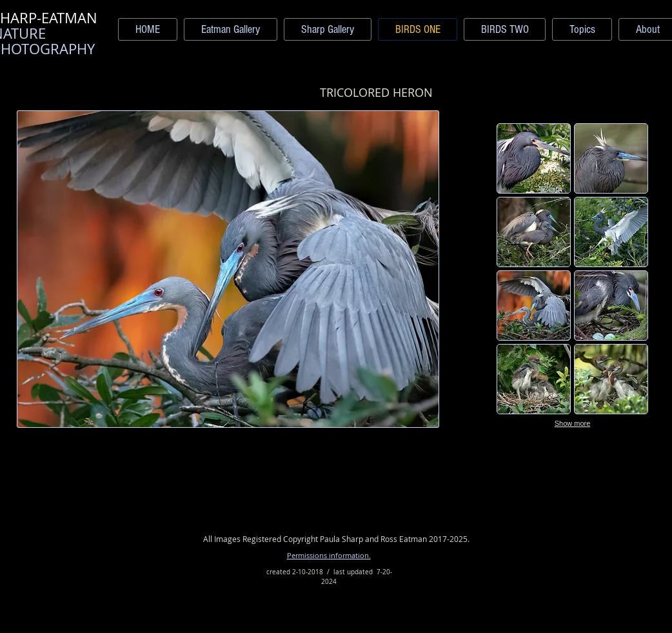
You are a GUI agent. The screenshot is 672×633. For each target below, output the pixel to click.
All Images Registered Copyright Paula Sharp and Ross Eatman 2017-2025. (336, 539)
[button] (534, 158)
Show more (573, 423)
